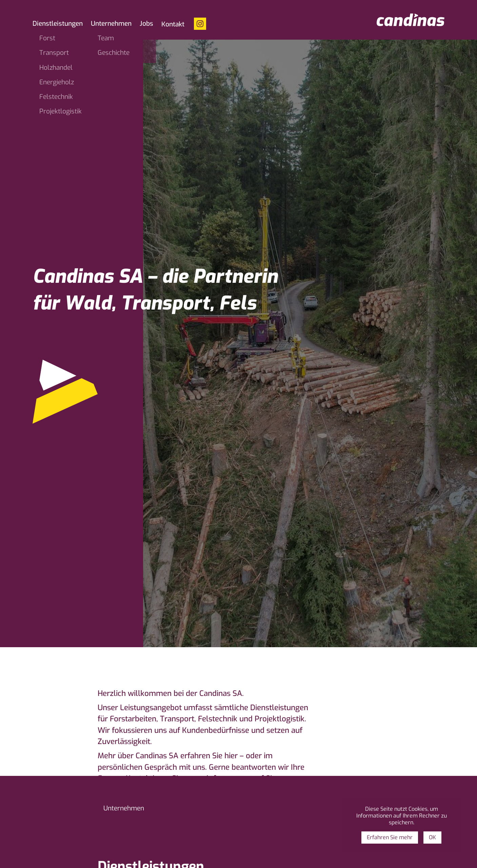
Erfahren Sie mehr (390, 837)
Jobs (146, 24)
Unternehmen (111, 24)
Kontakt (173, 25)
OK (432, 837)
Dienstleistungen (58, 24)
